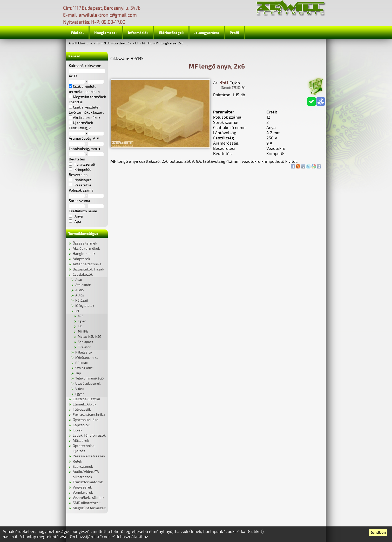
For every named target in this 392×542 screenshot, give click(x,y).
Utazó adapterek (88, 384)
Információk (138, 33)
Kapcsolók (81, 425)
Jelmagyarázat (207, 33)
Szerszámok (83, 467)
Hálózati (82, 301)
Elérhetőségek (171, 33)
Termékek (103, 43)
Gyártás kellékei (86, 420)
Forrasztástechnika (89, 415)
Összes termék (85, 243)
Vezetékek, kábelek (89, 498)
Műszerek (81, 441)
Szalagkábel (85, 368)
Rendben (378, 532)
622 (81, 316)
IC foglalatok (85, 306)
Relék (77, 461)
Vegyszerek (82, 487)
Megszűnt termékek (89, 508)
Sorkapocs (85, 342)
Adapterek (81, 259)
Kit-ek (77, 430)
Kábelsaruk (84, 353)
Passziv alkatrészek (89, 456)
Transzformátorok (88, 482)
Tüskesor (84, 347)
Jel (137, 43)
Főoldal (77, 33)
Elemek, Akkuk (85, 404)
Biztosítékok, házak (88, 269)
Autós (80, 295)
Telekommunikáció (89, 378)
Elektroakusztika (86, 399)
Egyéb (82, 321)
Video (79, 389)
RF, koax (82, 363)
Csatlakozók (122, 43)
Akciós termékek (86, 249)
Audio (79, 290)
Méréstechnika (87, 358)
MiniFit (147, 43)
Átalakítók (83, 285)
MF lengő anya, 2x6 (169, 43)
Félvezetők (82, 409)
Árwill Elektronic (81, 43)
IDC (80, 326)
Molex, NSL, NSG (90, 337)
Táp (78, 373)
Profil (235, 33)
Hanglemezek (106, 33)
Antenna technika (87, 264)
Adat (79, 280)
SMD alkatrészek (87, 503)
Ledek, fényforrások (89, 435)
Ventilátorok (83, 493)
